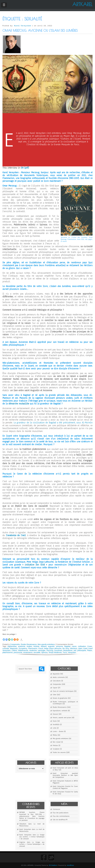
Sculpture (56, 749)
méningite (42, 650)
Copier (55, 688)
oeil (75, 650)
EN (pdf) (25, 168)
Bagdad (67, 646)
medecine (33, 650)
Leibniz (14, 650)
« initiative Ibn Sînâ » (35, 565)
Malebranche (23, 650)
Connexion (56, 809)
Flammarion (33, 648)
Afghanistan (12, 646)
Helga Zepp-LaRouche (53, 648)
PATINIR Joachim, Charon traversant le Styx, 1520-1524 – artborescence (32, 814)
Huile (55, 721)
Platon (90, 650)
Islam (80, 648)
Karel (85, 648)
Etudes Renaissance (29, 644)
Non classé (57, 742)
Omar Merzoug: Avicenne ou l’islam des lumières (40, 31)
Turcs (65, 652)
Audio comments (59, 677)
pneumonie (18, 652)
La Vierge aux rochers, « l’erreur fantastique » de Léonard (32, 837)
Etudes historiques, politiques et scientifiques (65, 703)
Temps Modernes (55, 652)
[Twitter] (4, 638)
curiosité (6, 648)
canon (74, 646)
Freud (41, 648)
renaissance (28, 652)
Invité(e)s (56, 725)
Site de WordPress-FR (60, 820)
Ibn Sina (66, 648)
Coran (90, 646)
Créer (54, 695)
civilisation (82, 646)
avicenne (59, 646)
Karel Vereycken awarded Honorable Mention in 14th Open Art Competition (65, 775)
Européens (23, 648)
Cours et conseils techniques (63, 691)
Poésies (55, 745)
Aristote (36, 646)
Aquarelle (56, 674)
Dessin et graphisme (60, 698)
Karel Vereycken (23, 26)
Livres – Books (58, 731)
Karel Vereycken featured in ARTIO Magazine (65, 782)
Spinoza (44, 652)
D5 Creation (53, 865)
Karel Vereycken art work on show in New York (65, 769)
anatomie (22, 646)
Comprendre (15, 644)
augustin (51, 646)
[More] (17, 638)
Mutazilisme (68, 650)
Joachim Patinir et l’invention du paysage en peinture (32, 818)
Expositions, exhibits (60, 711)
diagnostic (14, 648)
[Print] (15, 638)
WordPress (70, 865)
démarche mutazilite (19, 404)
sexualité (37, 652)
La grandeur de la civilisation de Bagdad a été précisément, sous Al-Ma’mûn (53, 423)
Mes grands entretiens (46, 644)
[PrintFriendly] (12, 638)
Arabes (29, 646)
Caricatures (57, 681)
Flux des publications (60, 813)
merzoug (50, 650)
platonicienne (8, 652)
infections (74, 648)
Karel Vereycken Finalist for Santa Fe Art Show (65, 793)
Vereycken (72, 652)
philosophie (82, 650)
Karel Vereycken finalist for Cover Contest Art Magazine (65, 787)
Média (55, 735)
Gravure (55, 714)
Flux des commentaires (61, 816)
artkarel (44, 646)
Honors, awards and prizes (62, 718)
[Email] (9, 638)
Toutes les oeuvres (59, 752)
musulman (58, 650)
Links (54, 728)
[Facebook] (7, 638)
